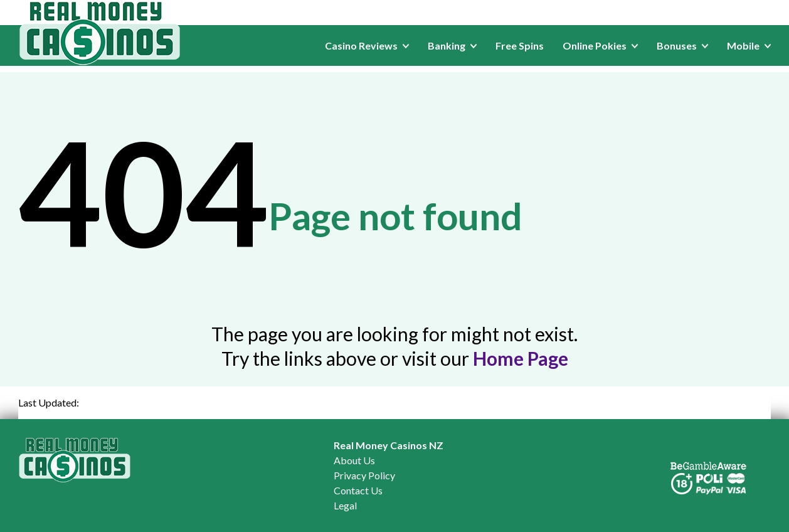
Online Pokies (600, 45)
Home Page (521, 358)
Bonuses (682, 45)
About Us (354, 460)
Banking (452, 45)
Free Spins (520, 45)
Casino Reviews (367, 45)
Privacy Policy (364, 475)
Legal (345, 505)
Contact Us (358, 490)
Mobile (749, 45)
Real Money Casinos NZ (389, 445)
